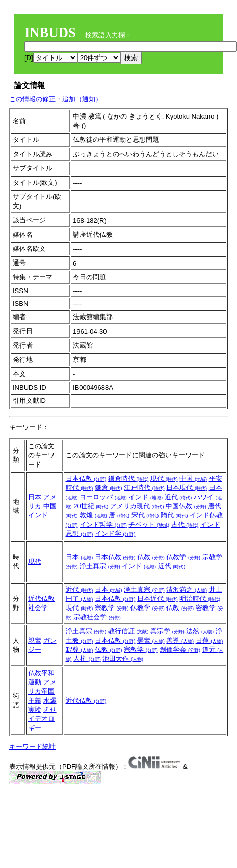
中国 (50, 506)
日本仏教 (86, 479)
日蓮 (209, 640)
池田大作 (123, 659)
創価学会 (180, 649)
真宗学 (167, 631)
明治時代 (200, 599)
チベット (149, 524)
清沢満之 (187, 589)
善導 (180, 640)
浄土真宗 (100, 566)
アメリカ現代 (137, 506)
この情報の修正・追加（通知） (56, 99)
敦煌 (93, 515)
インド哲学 (103, 524)
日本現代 (187, 488)
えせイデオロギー (42, 719)
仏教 (151, 557)
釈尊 (80, 649)
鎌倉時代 (128, 479)
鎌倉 (109, 488)
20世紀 (91, 506)
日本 (35, 497)
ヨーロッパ (103, 497)
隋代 (174, 515)
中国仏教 (186, 506)
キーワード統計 (32, 747)
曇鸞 (151, 640)
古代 (185, 524)
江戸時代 (144, 488)
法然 (200, 631)
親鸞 (35, 640)
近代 (178, 497)
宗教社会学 (97, 617)
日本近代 (157, 599)
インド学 (115, 533)
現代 (164, 479)
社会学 (38, 608)
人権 (87, 659)
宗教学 (112, 608)
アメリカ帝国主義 (42, 691)
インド (38, 515)
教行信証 (128, 631)
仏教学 (183, 557)
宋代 (145, 515)
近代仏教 (41, 599)
